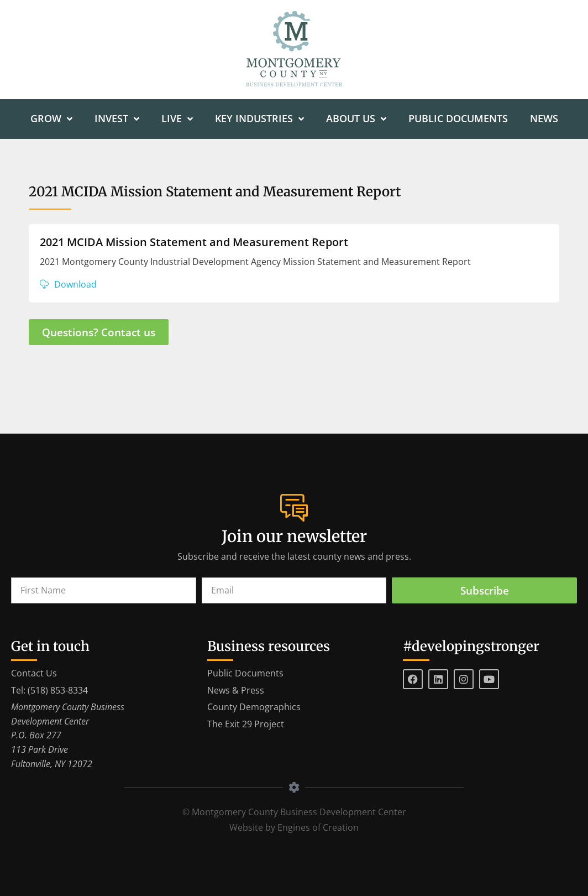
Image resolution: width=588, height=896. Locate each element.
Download (75, 284)
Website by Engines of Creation (294, 827)
